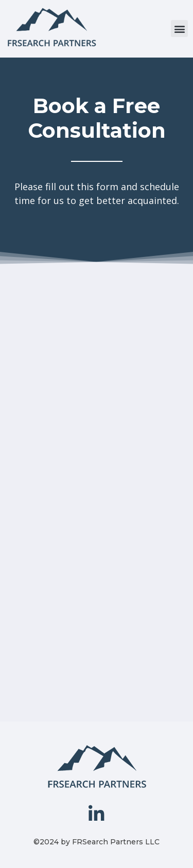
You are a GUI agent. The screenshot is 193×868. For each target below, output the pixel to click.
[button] (179, 29)
